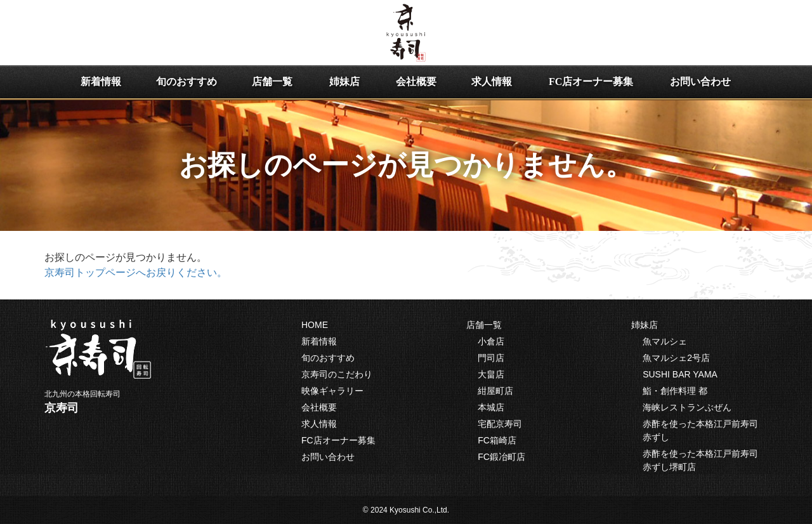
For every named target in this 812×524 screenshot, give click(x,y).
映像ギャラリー (332, 391)
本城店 (491, 407)
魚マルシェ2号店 (676, 358)
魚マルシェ (665, 341)
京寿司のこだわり (337, 374)
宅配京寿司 (500, 424)
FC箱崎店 (497, 440)
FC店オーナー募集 (591, 82)
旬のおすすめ (187, 82)
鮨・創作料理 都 (675, 391)
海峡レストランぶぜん (687, 407)
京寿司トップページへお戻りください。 (136, 272)
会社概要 (416, 82)
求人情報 (492, 82)
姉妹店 (344, 82)
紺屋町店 (495, 391)
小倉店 (491, 341)
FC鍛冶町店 (501, 457)
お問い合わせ (700, 82)
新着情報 (101, 82)
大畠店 (491, 374)
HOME (315, 325)
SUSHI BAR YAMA (680, 374)
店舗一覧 (272, 82)
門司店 (491, 358)
